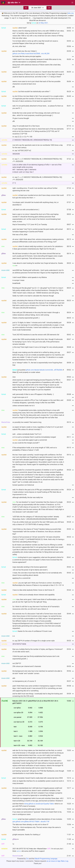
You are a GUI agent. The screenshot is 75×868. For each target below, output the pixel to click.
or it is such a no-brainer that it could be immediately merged (34, 437)
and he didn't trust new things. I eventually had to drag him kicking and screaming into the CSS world (37, 695)
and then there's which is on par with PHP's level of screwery (38, 805)
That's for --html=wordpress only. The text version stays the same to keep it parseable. (37, 829)
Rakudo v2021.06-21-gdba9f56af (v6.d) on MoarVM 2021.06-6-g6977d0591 (36, 723)
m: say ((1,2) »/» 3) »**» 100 (22, 137)
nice (14, 377)
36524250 (16, 154)
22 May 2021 (43, 23)
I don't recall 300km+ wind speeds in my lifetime (30, 277)
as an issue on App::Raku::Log (57, 861)
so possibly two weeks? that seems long (27, 422)
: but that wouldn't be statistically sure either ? (31, 92)
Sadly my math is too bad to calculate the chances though (33, 296)
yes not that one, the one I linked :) (31, 52)
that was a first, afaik (20, 235)
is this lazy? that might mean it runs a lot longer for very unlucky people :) (38, 348)
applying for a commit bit (21, 578)
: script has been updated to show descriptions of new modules (37, 820)
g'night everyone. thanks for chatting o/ (26, 835)
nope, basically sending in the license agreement (30, 567)
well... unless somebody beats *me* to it (27, 434)
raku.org (71, 13)
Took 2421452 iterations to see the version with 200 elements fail (36, 335)
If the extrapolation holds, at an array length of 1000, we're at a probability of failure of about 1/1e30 (35, 449)
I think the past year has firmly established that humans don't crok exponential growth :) (36, 658)
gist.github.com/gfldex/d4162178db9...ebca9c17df (31, 822)
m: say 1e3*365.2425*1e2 (22, 150)
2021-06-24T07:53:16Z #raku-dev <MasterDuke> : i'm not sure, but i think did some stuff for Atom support (38, 850)
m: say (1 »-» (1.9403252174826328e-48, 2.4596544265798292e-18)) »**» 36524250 (37, 160)
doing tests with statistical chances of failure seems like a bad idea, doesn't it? (37, 66)
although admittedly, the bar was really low (28, 497)
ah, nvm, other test (19, 46)
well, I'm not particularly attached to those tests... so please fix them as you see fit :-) (38, 107)
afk (14, 87)
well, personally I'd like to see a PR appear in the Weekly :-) (33, 394)
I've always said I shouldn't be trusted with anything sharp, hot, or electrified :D (36, 204)
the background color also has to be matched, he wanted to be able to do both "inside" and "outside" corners (37, 672)
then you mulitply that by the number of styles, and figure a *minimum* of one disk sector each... (38, 650)
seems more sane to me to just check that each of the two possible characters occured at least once (36, 83)
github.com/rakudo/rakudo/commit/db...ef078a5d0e (44, 370)
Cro (27, 859)
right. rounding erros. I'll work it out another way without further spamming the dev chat (35, 189)
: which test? (20, 28)
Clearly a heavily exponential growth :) (26, 318)
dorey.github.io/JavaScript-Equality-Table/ (39, 804)
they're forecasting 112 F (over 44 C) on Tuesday (30, 224)
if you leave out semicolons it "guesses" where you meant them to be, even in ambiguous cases (37, 813)
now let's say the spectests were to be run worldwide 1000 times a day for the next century (38, 146)
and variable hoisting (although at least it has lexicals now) (33, 809)
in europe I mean (18, 280)
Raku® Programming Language (46, 859)
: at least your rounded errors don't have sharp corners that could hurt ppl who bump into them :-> (38, 196)
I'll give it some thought (21, 118)
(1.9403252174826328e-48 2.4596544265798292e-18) (32, 140)
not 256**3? (17, 663)
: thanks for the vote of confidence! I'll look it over (32, 631)
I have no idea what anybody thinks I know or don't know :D (33, 590)
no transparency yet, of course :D (24, 681)
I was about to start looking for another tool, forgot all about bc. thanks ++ (38, 264)
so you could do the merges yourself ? (26, 443)
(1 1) (14, 183)
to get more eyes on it (20, 397)
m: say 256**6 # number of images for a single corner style (34, 641)
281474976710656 (19, 644)
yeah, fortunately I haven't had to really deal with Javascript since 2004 (38, 778)
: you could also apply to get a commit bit (30, 440)
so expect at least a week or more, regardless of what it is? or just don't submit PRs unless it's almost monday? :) (38, 428)
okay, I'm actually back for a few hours (26, 126)
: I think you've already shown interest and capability (34, 595)
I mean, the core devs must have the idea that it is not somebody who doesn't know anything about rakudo (37, 574)
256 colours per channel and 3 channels (27, 666)
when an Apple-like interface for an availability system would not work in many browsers (38, 782)
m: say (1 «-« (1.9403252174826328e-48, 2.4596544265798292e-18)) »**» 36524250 (37, 178)
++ (16, 839)
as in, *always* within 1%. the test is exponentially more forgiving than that (37, 364)
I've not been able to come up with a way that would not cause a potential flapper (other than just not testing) (35, 42)
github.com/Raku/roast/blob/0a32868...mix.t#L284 (31, 54)
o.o (14, 636)
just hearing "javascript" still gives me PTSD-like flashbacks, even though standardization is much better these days (38, 772)
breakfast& (16, 283)
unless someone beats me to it (23, 406)
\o (13, 844)
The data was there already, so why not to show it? (30, 825)
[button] (72, 3)
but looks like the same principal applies (27, 56)
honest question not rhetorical (23, 485)
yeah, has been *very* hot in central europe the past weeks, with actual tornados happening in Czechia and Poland (38, 230)
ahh (14, 678)
